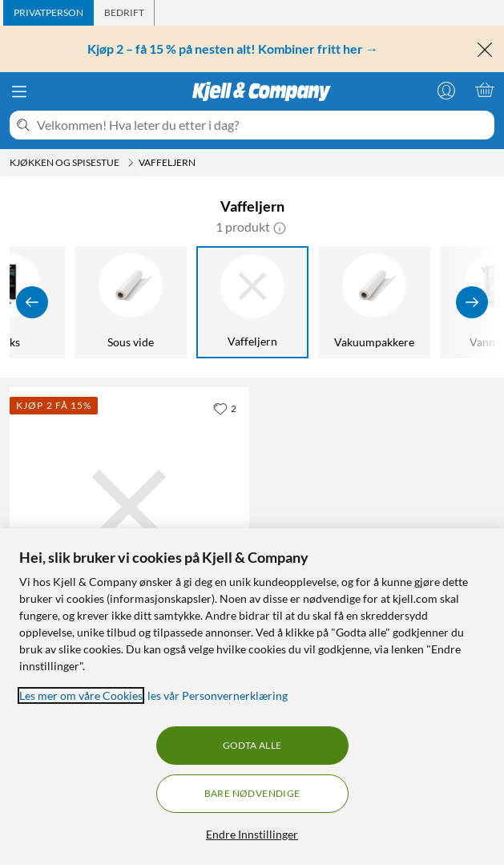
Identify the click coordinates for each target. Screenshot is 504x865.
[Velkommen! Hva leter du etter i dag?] (262, 125)
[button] (280, 227)
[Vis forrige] (32, 302)
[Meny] (19, 91)
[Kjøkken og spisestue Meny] (131, 163)
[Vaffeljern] (252, 302)
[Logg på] (446, 90)
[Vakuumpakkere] (374, 302)
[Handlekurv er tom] (485, 90)
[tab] (48, 13)
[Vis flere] (472, 302)
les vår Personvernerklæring (218, 695)
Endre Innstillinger (252, 834)
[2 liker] (225, 408)
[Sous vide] (131, 302)
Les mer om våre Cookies (81, 695)
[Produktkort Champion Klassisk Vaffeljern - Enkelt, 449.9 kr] (129, 507)
